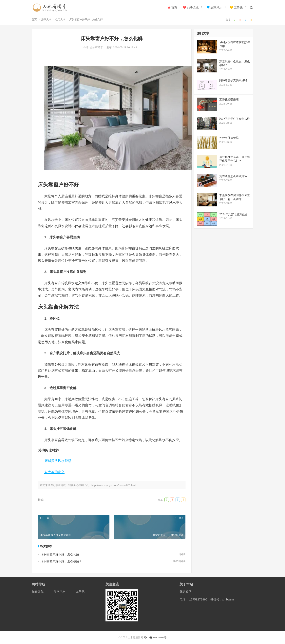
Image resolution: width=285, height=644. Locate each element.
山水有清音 (97, 47)
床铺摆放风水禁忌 (58, 461)
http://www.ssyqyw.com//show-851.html (114, 485)
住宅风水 (60, 19)
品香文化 (191, 7)
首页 (172, 7)
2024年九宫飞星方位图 (233, 214)
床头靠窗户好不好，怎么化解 (60, 554)
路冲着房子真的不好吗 (233, 80)
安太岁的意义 (54, 472)
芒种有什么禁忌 (229, 138)
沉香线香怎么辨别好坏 (233, 176)
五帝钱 (236, 7)
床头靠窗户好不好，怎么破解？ (61, 561)
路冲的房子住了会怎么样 (235, 119)
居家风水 (214, 7)
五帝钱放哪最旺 (229, 100)
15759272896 (198, 599)
